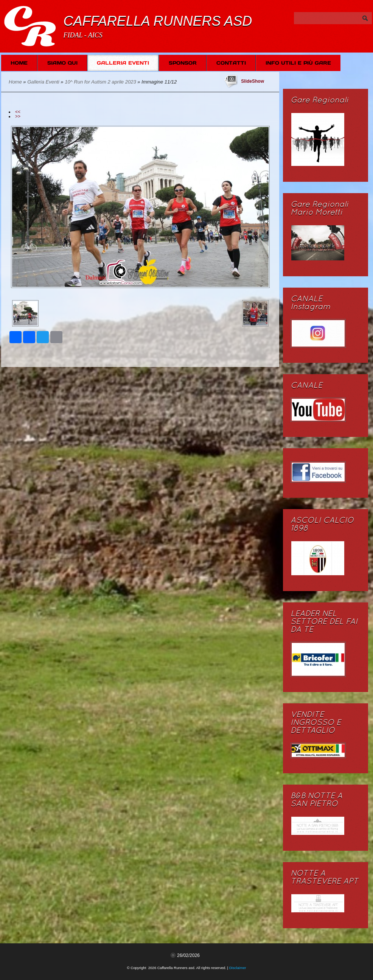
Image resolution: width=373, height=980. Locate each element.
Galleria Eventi (123, 63)
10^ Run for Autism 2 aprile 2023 (100, 82)
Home (19, 63)
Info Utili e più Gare (298, 63)
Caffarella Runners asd (158, 21)
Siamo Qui (62, 63)
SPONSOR (183, 63)
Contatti (231, 63)
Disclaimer (238, 968)
